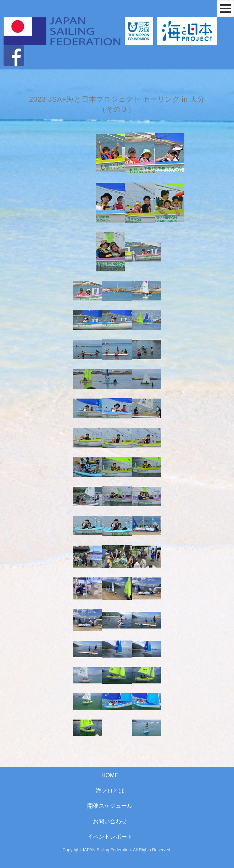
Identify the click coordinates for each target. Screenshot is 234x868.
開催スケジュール (110, 806)
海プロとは (110, 791)
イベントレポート (110, 837)
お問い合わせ (110, 821)
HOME (110, 775)
